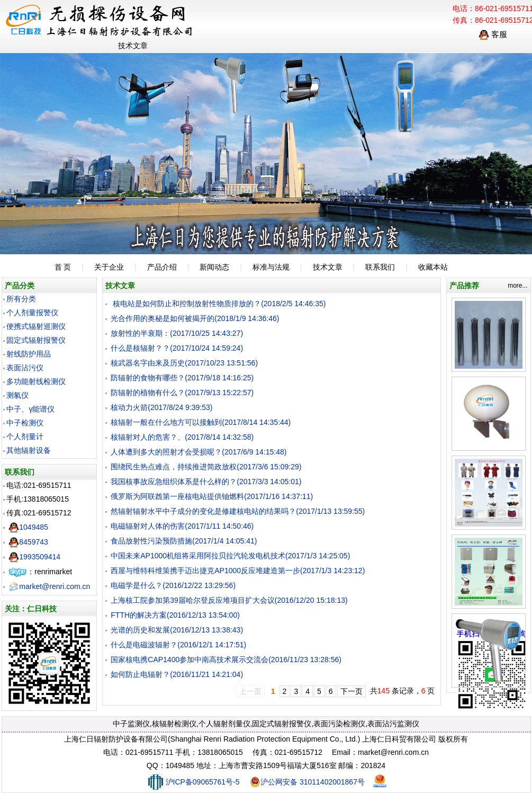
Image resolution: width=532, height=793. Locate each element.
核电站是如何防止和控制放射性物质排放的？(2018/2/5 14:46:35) (218, 304)
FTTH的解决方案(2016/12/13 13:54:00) (175, 615)
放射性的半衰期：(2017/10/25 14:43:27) (177, 333)
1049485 (28, 527)
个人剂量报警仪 (32, 313)
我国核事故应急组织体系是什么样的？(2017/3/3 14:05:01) (206, 482)
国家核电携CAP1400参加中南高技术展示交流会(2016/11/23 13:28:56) (226, 660)
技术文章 (328, 267)
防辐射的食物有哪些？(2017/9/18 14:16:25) (182, 378)
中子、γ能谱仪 (30, 409)
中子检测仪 (25, 423)
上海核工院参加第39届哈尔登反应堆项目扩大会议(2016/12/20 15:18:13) (229, 600)
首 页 (63, 267)
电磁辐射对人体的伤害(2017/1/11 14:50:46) (182, 526)
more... (517, 286)
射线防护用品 (29, 354)
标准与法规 (271, 267)
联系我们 (380, 267)
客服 (493, 34)
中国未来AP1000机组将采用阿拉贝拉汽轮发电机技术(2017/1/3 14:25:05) (230, 556)
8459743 (28, 542)
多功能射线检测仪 (36, 381)
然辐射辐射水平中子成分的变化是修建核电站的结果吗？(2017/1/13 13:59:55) (238, 511)
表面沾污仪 (25, 368)
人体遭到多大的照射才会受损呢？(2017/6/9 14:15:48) (199, 452)
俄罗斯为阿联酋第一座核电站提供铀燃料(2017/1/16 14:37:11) (212, 496)
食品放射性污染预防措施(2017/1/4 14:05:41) (184, 541)
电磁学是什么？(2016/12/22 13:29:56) (173, 585)
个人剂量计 (25, 436)
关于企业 (109, 267)
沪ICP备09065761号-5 (193, 782)
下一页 (351, 691)
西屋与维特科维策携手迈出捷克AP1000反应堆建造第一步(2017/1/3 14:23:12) (238, 571)
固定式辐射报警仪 (36, 340)
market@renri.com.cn (49, 586)
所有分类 (21, 299)
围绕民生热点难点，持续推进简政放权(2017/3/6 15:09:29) (206, 467)
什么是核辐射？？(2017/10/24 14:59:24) (177, 348)
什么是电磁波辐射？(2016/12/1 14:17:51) (178, 645)
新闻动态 (214, 267)
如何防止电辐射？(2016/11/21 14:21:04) (177, 674)
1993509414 (34, 557)
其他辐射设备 (29, 450)
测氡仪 (17, 395)
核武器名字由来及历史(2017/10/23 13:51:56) (184, 363)
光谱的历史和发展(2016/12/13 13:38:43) (177, 630)
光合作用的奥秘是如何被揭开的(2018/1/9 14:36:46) (195, 318)
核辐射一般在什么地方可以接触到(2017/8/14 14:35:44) (201, 422)
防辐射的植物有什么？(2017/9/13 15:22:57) (182, 393)
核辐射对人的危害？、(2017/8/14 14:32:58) (182, 437)
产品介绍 (162, 267)
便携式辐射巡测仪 (36, 326)
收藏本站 (433, 267)
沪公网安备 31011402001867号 (307, 782)
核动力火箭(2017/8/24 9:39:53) (161, 407)
